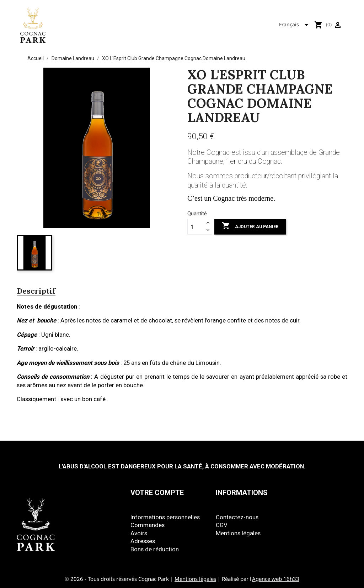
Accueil (97, 23)
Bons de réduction (155, 549)
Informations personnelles (165, 517)
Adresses (143, 541)
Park (190, 23)
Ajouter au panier (250, 226)
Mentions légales (238, 533)
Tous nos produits (146, 23)
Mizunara (222, 23)
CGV (222, 525)
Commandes (148, 525)
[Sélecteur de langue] (296, 23)
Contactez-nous (237, 517)
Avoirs (139, 533)
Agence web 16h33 (276, 579)
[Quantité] (196, 227)
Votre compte (157, 493)
